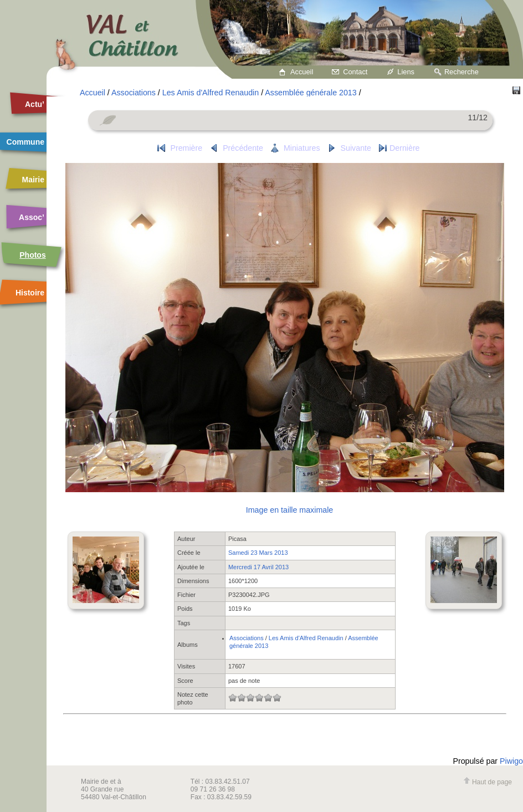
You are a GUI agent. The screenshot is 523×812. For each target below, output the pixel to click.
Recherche (462, 72)
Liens (406, 72)
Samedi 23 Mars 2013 (258, 553)
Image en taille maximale (289, 510)
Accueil (302, 72)
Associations (134, 93)
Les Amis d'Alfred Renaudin (211, 93)
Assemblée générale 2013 (311, 93)
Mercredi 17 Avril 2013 (258, 567)
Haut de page (488, 782)
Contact (355, 72)
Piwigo (511, 761)
